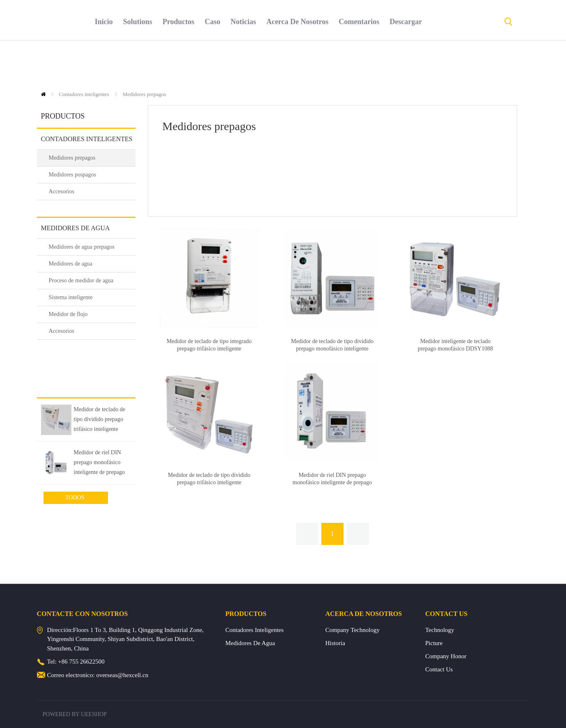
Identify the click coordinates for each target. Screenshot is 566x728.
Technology (440, 630)
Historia (335, 643)
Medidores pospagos (73, 175)
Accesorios (62, 191)
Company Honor (446, 656)
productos (179, 64)
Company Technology (353, 630)
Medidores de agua (76, 228)
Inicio (43, 94)
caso (213, 64)
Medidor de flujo (68, 314)
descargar (406, 64)
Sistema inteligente (71, 297)
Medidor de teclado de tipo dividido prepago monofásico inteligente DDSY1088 (332, 349)
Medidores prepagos (144, 94)
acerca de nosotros (297, 64)
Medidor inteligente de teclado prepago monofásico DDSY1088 (456, 345)
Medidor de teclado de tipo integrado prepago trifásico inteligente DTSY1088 (209, 349)
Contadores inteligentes (84, 94)
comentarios (359, 64)
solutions (138, 64)
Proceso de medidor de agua (81, 280)
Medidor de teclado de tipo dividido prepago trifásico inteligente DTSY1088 (100, 421)
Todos (76, 498)
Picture (434, 643)
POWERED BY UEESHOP (75, 714)
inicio (104, 64)
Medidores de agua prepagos (82, 247)
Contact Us (439, 669)
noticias (243, 64)
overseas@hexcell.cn (122, 675)
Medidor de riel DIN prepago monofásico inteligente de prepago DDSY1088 (99, 464)
